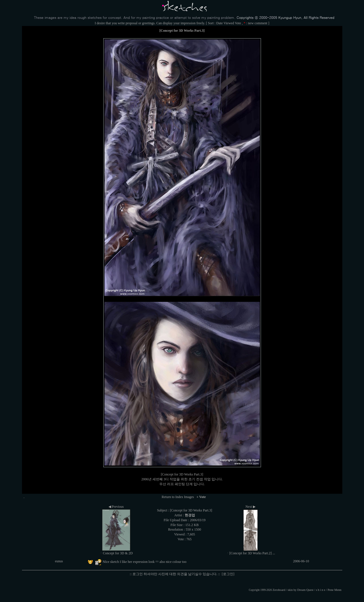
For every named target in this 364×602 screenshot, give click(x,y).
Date (220, 23)
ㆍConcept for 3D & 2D (116, 553)
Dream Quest (305, 590)
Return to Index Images (178, 497)
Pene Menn (335, 590)
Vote (238, 23)
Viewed (229, 23)
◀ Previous (116, 507)
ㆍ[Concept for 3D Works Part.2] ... (251, 553)
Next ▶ (251, 507)
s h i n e (320, 590)
